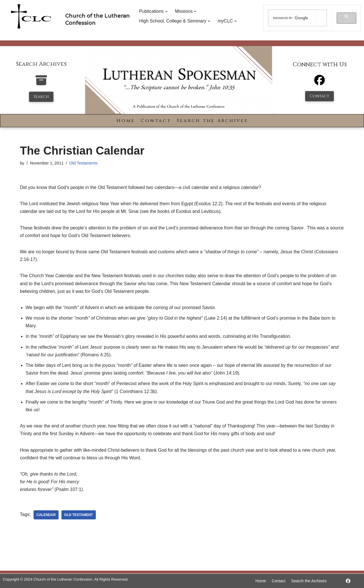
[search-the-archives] (41, 83)
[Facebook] (319, 83)
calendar (46, 515)
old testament (79, 515)
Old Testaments (84, 163)
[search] (293, 18)
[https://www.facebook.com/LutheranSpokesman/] (348, 581)
